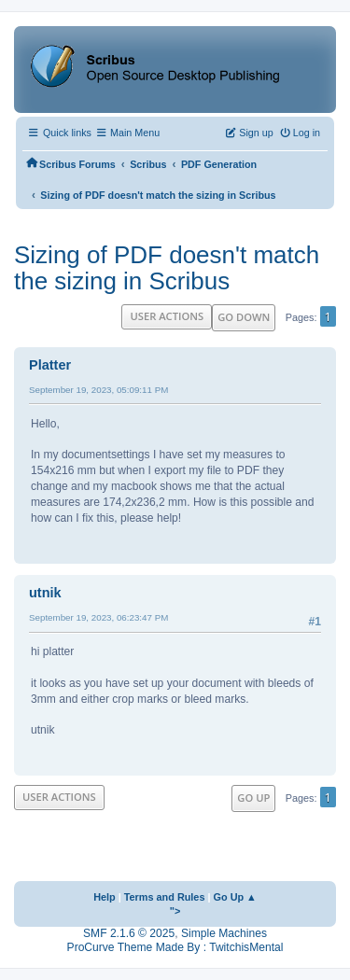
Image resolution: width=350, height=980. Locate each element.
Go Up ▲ (235, 897)
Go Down (244, 317)
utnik (45, 593)
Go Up (253, 798)
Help (105, 897)
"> (175, 911)
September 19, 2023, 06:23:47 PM (98, 617)
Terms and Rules (165, 897)
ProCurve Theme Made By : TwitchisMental (175, 947)
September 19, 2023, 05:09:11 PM (98, 390)
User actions (167, 316)
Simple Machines (224, 933)
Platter (50, 365)
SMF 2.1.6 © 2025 (129, 933)
